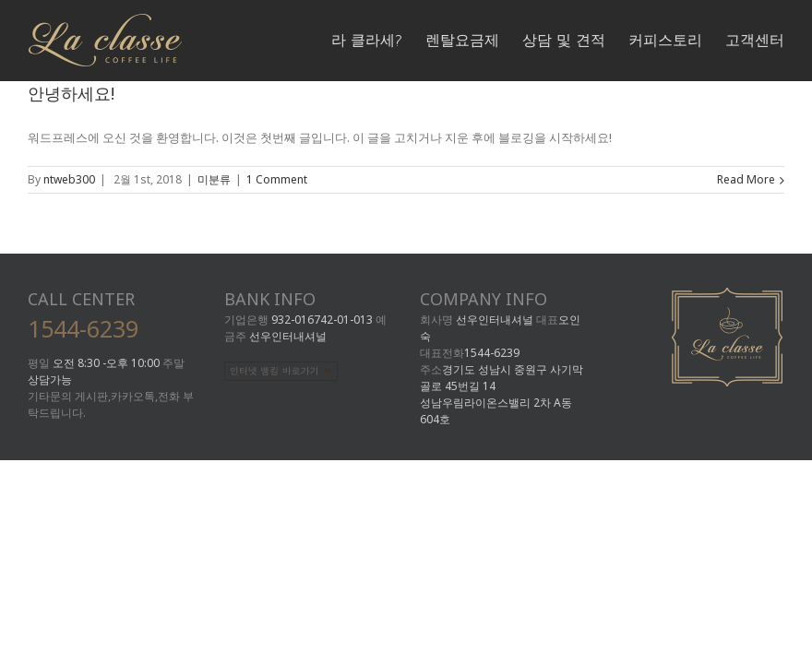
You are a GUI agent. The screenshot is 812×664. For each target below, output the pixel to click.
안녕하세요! (71, 93)
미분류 (214, 179)
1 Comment (277, 179)
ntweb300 (69, 179)
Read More (746, 179)
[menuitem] (378, 39)
